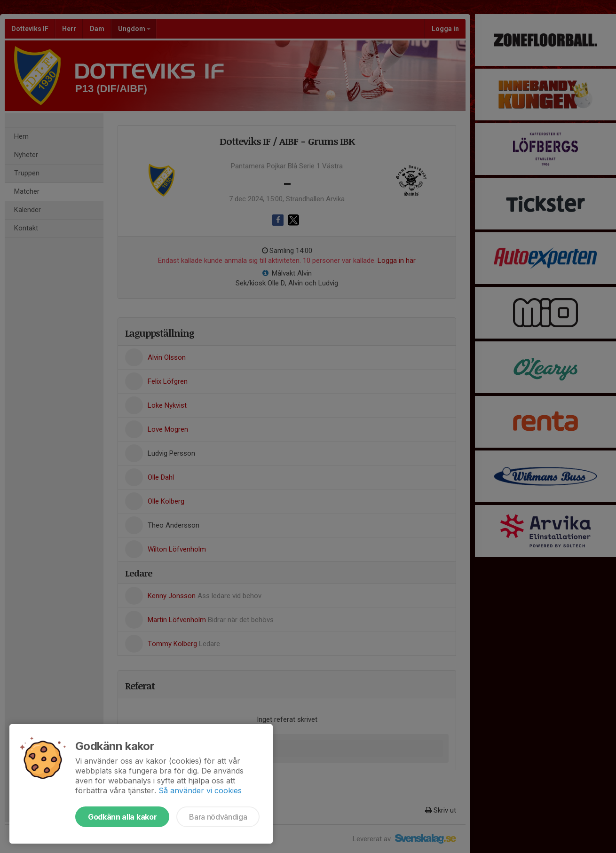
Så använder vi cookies (200, 790)
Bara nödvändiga (218, 817)
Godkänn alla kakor (122, 817)
